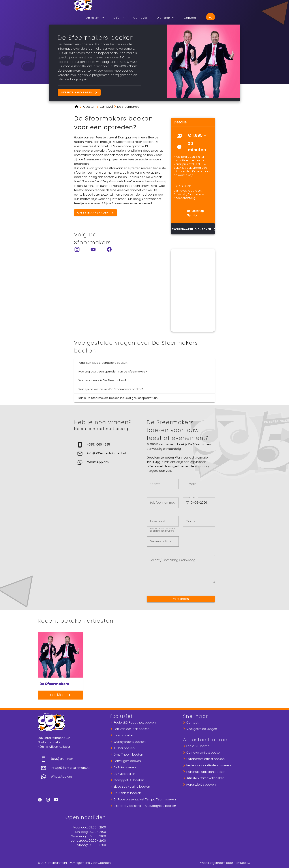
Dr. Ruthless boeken (127, 793)
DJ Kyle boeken (124, 774)
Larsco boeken (124, 735)
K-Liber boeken (124, 748)
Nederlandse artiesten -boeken (209, 765)
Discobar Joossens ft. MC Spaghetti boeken (145, 806)
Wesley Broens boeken (130, 742)
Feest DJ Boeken (198, 746)
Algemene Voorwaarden (93, 863)
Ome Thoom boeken (128, 755)
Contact (192, 723)
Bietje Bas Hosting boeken (132, 787)
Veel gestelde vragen (202, 729)
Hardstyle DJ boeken (201, 785)
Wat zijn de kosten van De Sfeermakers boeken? (111, 389)
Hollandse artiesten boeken (206, 772)
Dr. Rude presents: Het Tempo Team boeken (145, 799)
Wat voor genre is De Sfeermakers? (102, 380)
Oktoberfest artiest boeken (206, 759)
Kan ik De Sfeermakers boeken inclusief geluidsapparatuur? (118, 398)
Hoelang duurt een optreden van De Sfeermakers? (113, 371)
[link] (108, 445)
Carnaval (180, 191)
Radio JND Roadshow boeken (135, 723)
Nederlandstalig (184, 198)
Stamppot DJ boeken (129, 780)
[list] (193, 142)
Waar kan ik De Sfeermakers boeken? (104, 363)
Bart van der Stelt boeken (132, 729)
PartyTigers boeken (127, 761)
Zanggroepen (197, 194)
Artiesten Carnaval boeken (205, 778)
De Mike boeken (125, 767)
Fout (190, 191)
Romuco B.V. (243, 863)
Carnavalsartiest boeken (204, 753)
